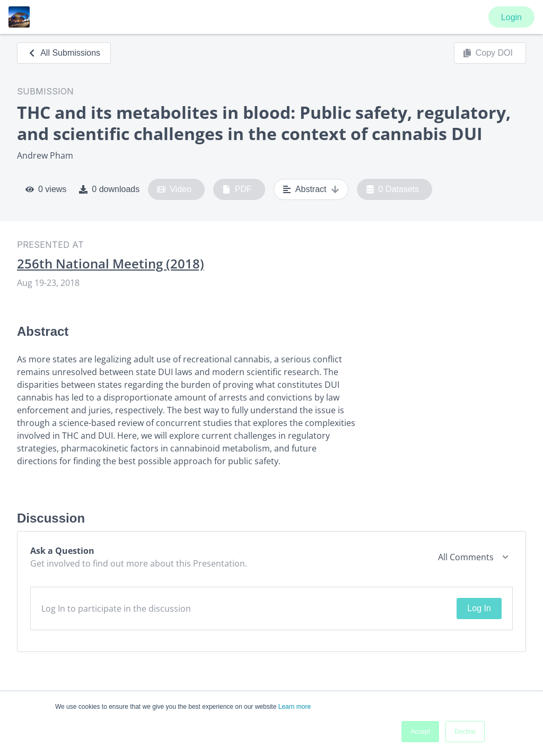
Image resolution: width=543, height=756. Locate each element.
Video (174, 189)
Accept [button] (420, 732)
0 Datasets (393, 189)
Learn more (295, 707)
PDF (237, 189)
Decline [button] (465, 732)
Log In (479, 608)
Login (511, 17)
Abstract (311, 189)
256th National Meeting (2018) (111, 264)
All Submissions (64, 53)
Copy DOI (488, 53)
